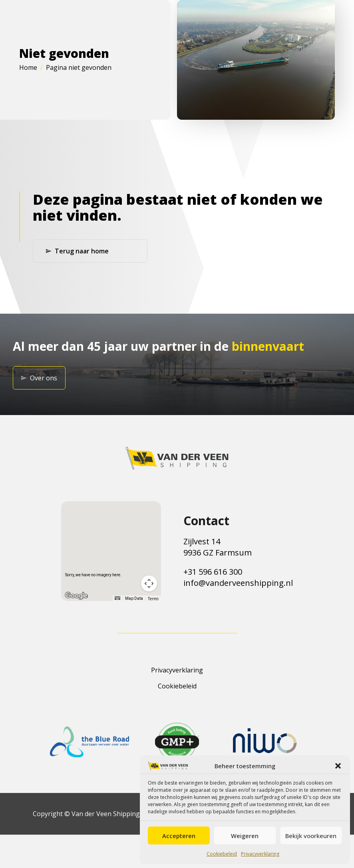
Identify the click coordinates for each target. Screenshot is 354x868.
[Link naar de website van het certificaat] (89, 742)
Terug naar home (77, 251)
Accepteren (179, 836)
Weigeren (245, 836)
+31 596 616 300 (213, 572)
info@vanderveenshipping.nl (238, 583)
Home (28, 67)
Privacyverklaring (260, 854)
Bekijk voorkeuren (311, 836)
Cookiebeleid (222, 854)
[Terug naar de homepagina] (177, 458)
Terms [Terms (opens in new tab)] (153, 599)
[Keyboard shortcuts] (117, 598)
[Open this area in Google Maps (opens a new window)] (76, 596)
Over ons (39, 378)
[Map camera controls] (149, 583)
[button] (338, 766)
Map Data (134, 598)
